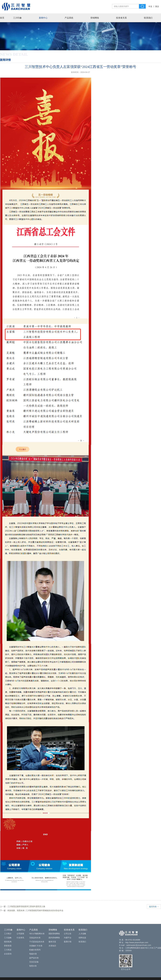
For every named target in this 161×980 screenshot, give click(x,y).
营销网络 (95, 18)
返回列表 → (154, 907)
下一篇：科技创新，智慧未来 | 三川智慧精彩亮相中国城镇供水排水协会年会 (32, 911)
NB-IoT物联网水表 (37, 934)
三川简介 (8, 934)
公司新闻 (20, 934)
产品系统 (69, 18)
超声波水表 (34, 958)
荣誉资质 (8, 946)
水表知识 (52, 946)
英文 (157, 7)
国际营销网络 (54, 934)
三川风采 (8, 950)
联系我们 (148, 18)
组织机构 (8, 942)
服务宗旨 (52, 942)
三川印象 (17, 18)
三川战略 (8, 938)
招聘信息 (82, 938)
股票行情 (68, 942)
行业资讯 (20, 938)
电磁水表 (33, 954)
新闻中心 (43, 18)
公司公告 (68, 934)
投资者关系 (121, 18)
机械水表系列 (35, 950)
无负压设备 (34, 962)
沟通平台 (68, 938)
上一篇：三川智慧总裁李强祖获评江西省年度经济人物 (23, 907)
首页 (2, 18)
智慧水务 (33, 966)
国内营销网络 (54, 938)
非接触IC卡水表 (36, 946)
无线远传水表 (35, 938)
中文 (150, 7)
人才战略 (82, 934)
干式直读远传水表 (37, 942)
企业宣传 (8, 954)
